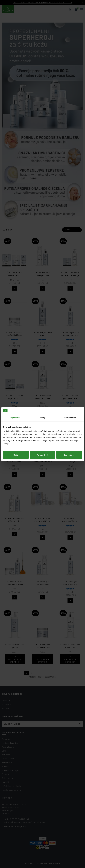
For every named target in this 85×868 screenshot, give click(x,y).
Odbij (16, 455)
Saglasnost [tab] (15, 418)
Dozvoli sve (69, 455)
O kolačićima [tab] (70, 418)
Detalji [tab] (43, 418)
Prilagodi (43, 455)
